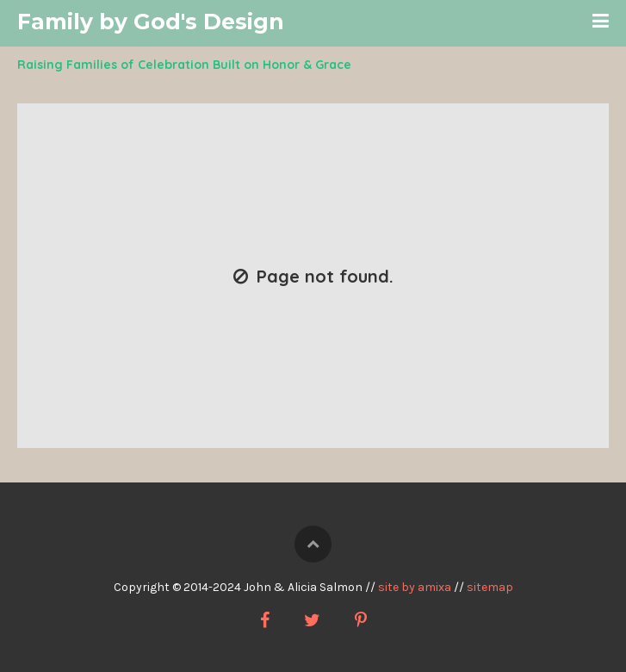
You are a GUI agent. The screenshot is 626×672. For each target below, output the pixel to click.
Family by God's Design (151, 22)
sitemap (490, 587)
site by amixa (415, 587)
